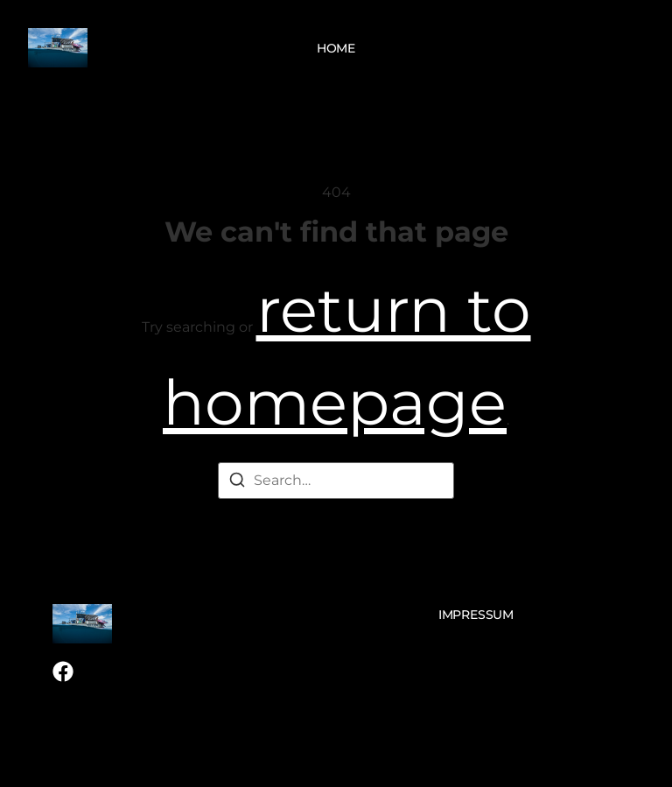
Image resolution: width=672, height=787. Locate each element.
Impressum (476, 615)
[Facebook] (63, 671)
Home (336, 48)
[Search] (237, 483)
